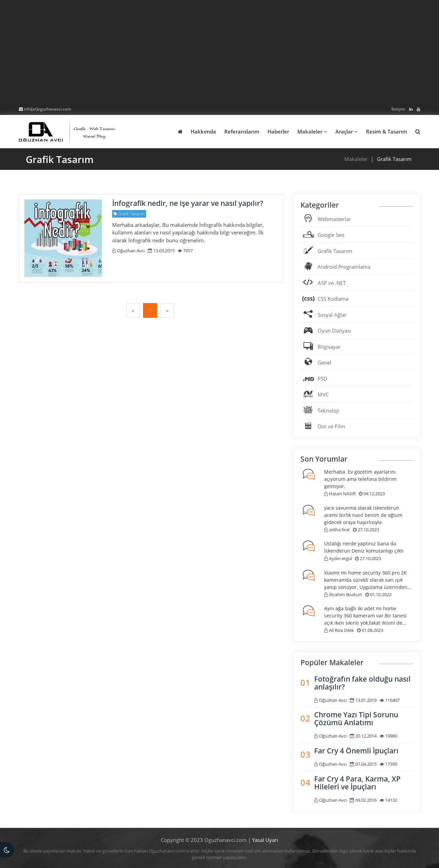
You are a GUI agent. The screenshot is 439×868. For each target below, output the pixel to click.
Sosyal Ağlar (332, 315)
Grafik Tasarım (335, 251)
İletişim (398, 109)
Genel (324, 362)
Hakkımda (203, 131)
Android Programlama (344, 267)
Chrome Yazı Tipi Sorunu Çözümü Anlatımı (356, 719)
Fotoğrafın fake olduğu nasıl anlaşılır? (362, 683)
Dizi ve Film (331, 426)
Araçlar (347, 131)
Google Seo (331, 235)
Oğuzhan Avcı (128, 251)
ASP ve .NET (332, 283)
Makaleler (312, 131)
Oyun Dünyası (334, 331)
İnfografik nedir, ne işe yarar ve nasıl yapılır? (188, 203)
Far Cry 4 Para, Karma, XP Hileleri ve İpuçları (357, 783)
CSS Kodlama (333, 299)
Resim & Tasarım (387, 131)
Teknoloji (328, 410)
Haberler (278, 131)
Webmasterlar (334, 219)
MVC (323, 394)
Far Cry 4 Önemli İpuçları (356, 751)
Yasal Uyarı (265, 840)
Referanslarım (242, 131)
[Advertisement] (219, 53)
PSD (322, 379)
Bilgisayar (329, 347)
